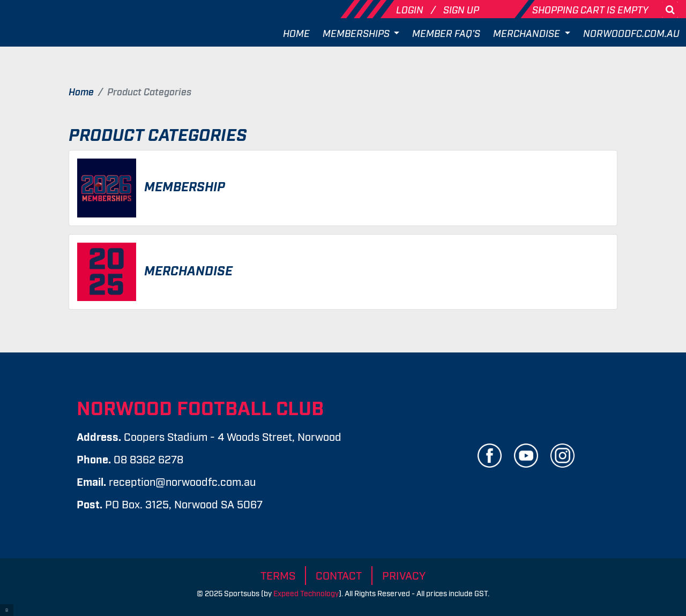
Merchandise (528, 33)
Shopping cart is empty (590, 9)
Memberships (357, 33)
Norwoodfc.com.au (631, 33)
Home (296, 33)
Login (411, 9)
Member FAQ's (446, 33)
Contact (339, 575)
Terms (278, 575)
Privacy (404, 575)
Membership (185, 186)
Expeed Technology (306, 593)
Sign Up (461, 9)
